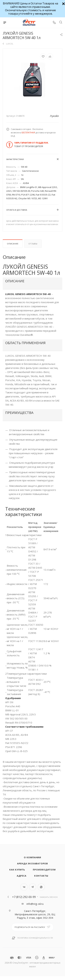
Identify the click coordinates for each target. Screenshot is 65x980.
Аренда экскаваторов (32, 863)
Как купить (17, 870)
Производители (44, 870)
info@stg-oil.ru (35, 904)
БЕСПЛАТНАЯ (28, 133)
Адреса (22, 876)
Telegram (33, 887)
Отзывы (33, 244)
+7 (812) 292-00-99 (24, 897)
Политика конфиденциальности (35, 938)
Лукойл (54, 116)
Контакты (41, 876)
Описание (13, 244)
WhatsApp (41, 887)
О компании (32, 857)
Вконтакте (24, 887)
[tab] (32, 283)
